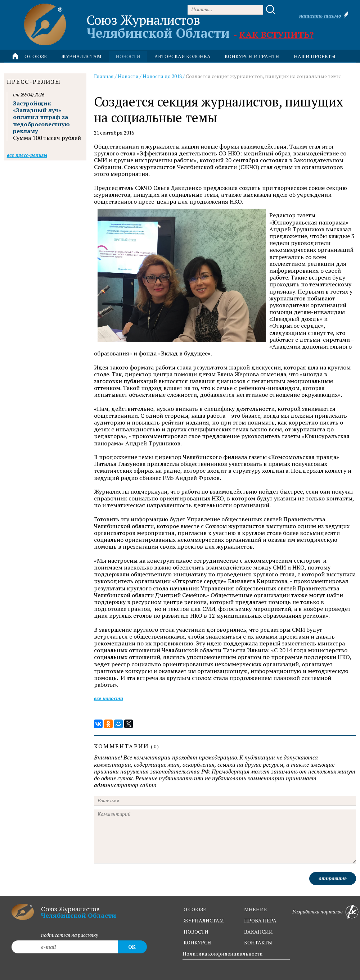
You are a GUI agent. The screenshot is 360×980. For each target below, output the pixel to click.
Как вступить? (276, 35)
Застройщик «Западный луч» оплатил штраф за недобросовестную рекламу (41, 117)
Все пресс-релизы (27, 155)
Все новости (109, 698)
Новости (128, 76)
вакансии (258, 932)
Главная (104, 76)
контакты (258, 942)
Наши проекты (315, 56)
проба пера (260, 920)
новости (128, 56)
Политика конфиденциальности (223, 954)
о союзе (195, 909)
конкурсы (198, 942)
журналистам (204, 920)
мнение (256, 909)
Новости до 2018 (162, 76)
